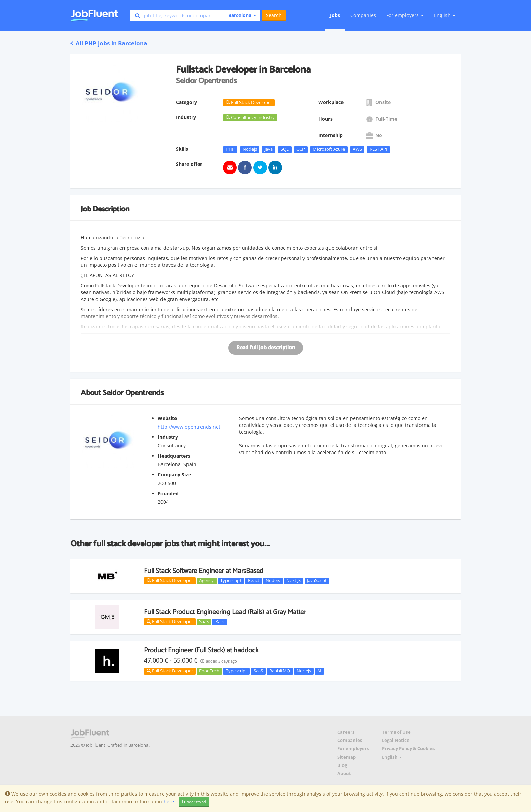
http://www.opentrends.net (189, 427)
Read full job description (266, 348)
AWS (357, 149)
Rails (220, 622)
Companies (363, 15)
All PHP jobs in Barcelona (109, 43)
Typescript (231, 581)
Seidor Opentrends (133, 393)
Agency (206, 581)
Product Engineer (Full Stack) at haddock (201, 650)
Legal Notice (396, 740)
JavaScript (317, 581)
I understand (194, 802)
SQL (285, 149)
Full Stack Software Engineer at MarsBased (204, 571)
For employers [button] (405, 15)
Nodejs (250, 149)
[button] (239, 15)
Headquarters (174, 456)
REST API (378, 149)
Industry (168, 437)
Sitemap (347, 757)
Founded (168, 493)
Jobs (335, 15)
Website (167, 418)
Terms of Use (396, 732)
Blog (342, 765)
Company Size (174, 475)
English (445, 15)
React (254, 581)
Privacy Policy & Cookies (408, 749)
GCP (301, 149)
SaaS (204, 622)
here (169, 802)
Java (269, 149)
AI (319, 671)
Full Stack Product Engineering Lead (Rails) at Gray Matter (225, 612)
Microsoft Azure (329, 149)
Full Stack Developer (170, 580)
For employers (353, 749)
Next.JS (294, 581)
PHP (230, 149)
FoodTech (209, 671)
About (344, 774)
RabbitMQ (280, 671)
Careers (346, 732)
